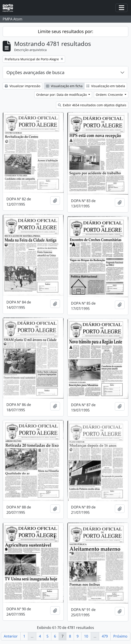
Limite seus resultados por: (65, 31)
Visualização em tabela (106, 86)
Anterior (11, 636)
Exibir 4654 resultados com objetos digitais (92, 105)
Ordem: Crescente (110, 95)
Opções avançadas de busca (35, 72)
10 (86, 636)
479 (105, 636)
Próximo (120, 636)
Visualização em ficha (64, 86)
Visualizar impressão (22, 86)
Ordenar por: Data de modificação (62, 95)
